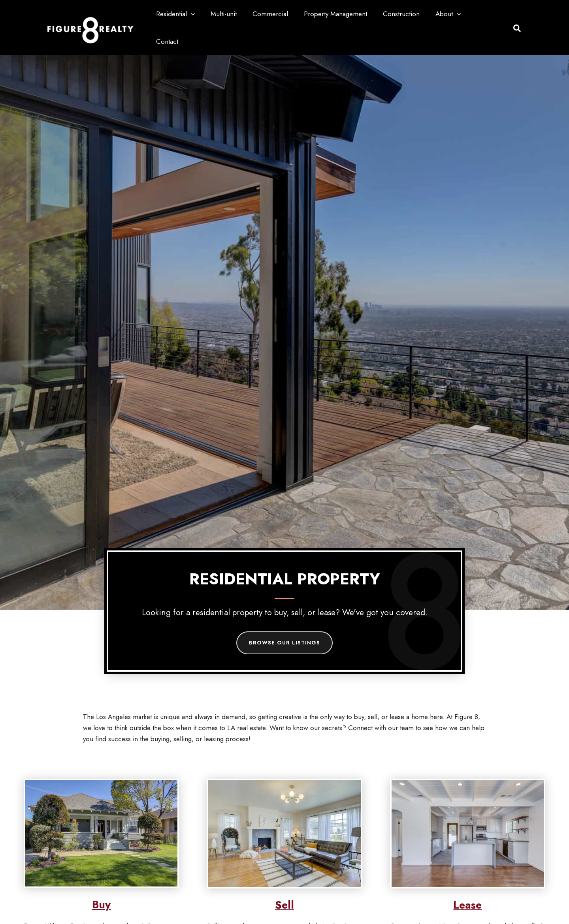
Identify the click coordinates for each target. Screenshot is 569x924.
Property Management (343, 14)
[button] (205, 14)
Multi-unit (236, 14)
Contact (488, 14)
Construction (406, 14)
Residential (190, 14)
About (450, 14)
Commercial (280, 14)
